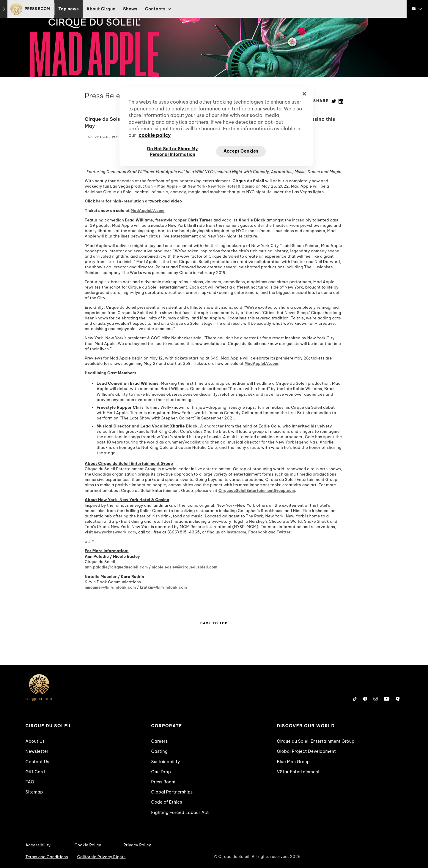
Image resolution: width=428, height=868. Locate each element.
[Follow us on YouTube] (387, 699)
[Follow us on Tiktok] (355, 699)
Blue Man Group (294, 762)
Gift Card (35, 772)
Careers (160, 741)
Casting (159, 751)
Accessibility (38, 845)
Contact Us (37, 762)
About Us (35, 741)
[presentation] (84, 726)
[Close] (304, 94)
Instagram (236, 532)
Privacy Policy (137, 845)
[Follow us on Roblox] (398, 699)
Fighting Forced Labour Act (180, 812)
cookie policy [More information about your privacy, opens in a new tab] (155, 135)
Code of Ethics (167, 802)
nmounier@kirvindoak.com (110, 587)
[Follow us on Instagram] (376, 699)
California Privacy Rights (102, 857)
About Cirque (101, 9)
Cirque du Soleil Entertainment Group (316, 741)
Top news (69, 9)
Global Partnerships (172, 792)
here (100, 201)
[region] (216, 126)
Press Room (163, 782)
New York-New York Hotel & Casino (221, 186)
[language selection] (417, 9)
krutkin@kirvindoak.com (163, 587)
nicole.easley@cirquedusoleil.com (185, 567)
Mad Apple (167, 186)
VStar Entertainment (299, 772)
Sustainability (166, 762)
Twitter (284, 532)
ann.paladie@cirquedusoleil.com (116, 567)
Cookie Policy (88, 845)
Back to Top (214, 623)
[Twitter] (334, 101)
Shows (130, 9)
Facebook (258, 532)
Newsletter (37, 751)
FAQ (30, 782)
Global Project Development (307, 751)
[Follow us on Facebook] (365, 699)
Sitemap (34, 792)
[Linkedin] (341, 101)
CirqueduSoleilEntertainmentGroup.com (257, 491)
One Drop (161, 772)
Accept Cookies (241, 151)
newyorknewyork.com (115, 532)
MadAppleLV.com (148, 211)
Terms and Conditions (47, 857)
